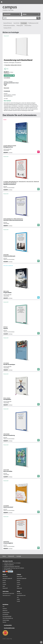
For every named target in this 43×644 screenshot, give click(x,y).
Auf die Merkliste (7, 78)
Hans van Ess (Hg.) (30, 182)
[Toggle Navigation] (42, 2)
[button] (12, 14)
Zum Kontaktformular (9, 628)
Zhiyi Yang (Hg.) (13, 183)
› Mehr (5, 85)
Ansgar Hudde (6, 470)
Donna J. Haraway (7, 398)
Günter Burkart (6, 542)
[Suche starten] (39, 18)
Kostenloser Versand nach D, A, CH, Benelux (12, 563)
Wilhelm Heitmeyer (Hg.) (18, 219)
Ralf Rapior (5, 327)
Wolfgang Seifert (14, 65)
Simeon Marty (6, 255)
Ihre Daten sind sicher (8, 570)
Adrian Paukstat (6, 434)
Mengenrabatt (6, 88)
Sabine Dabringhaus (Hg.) (13, 182)
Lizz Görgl (5, 146)
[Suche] (20, 18)
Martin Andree (6, 291)
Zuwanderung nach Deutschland (18, 60)
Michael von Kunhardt (12, 146)
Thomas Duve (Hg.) (22, 182)
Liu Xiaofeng (6, 182)
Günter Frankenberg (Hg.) (8, 219)
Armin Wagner (6, 363)
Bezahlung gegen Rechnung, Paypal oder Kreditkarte (14, 568)
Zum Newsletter (8, 625)
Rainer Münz (8, 65)
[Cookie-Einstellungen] (41, 642)
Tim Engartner (6, 506)
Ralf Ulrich (19, 65)
